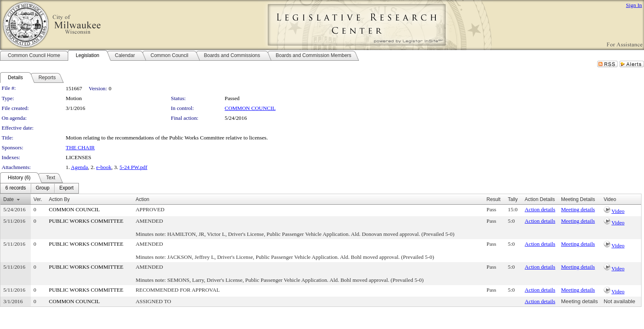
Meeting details (578, 209)
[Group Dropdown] (43, 188)
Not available (620, 301)
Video (618, 211)
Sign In (634, 5)
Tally (513, 199)
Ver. (38, 199)
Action (142, 199)
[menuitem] (16, 188)
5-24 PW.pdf (133, 167)
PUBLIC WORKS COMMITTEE (86, 221)
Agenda (79, 167)
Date (8, 199)
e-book (104, 167)
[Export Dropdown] (66, 188)
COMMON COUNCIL (250, 108)
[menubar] (39, 188)
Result (494, 199)
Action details (540, 209)
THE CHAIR (80, 147)
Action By (59, 199)
